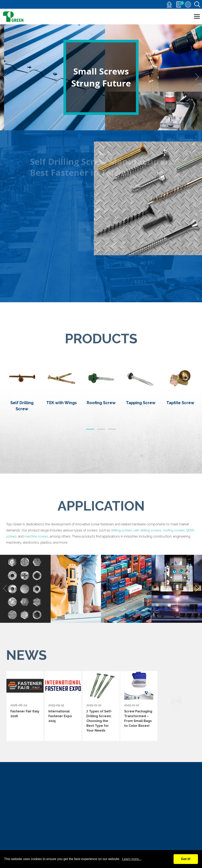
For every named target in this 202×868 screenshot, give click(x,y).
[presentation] (7, 77)
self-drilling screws (147, 572)
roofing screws (174, 572)
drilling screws (122, 572)
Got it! (186, 859)
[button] (90, 483)
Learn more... (132, 859)
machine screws (36, 578)
